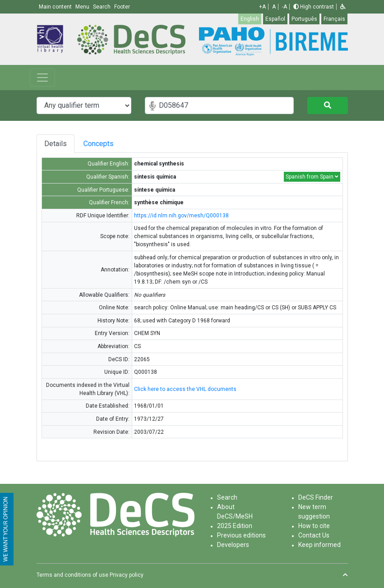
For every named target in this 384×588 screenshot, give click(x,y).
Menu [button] (83, 7)
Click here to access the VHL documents (185, 389)
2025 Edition (235, 526)
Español (275, 19)
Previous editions (241, 535)
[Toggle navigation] (42, 78)
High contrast (314, 7)
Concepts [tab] (106, 144)
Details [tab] (56, 144)
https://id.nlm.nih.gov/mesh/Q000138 (181, 216)
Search (227, 497)
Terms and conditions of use (72, 575)
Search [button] (102, 7)
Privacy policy (127, 575)
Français (334, 19)
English (250, 19)
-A (285, 7)
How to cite (314, 526)
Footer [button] (122, 7)
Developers (233, 545)
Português (304, 19)
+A (262, 7)
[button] (343, 7)
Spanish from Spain (312, 177)
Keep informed (319, 545)
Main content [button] (56, 7)
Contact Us (314, 535)
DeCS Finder (316, 497)
